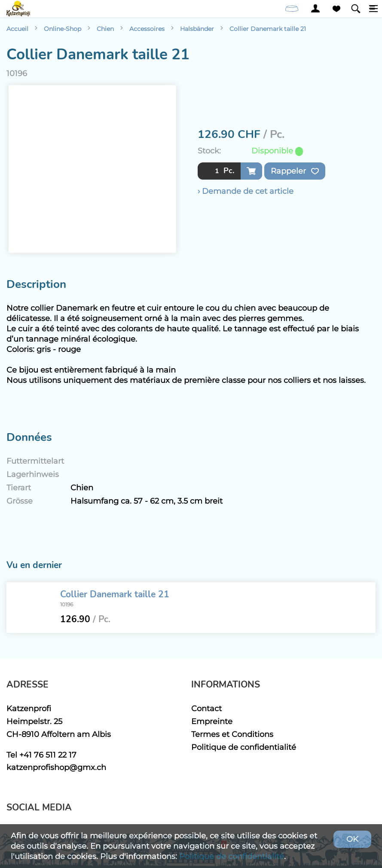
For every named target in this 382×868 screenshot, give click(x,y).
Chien (105, 29)
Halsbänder (197, 29)
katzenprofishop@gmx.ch (56, 767)
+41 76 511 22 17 (48, 755)
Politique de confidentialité (244, 747)
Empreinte (212, 721)
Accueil (17, 29)
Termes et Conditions (232, 734)
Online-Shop (63, 29)
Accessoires (147, 29)
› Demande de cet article (246, 191)
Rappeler (295, 171)
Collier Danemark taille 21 (268, 29)
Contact (206, 708)
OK (352, 839)
